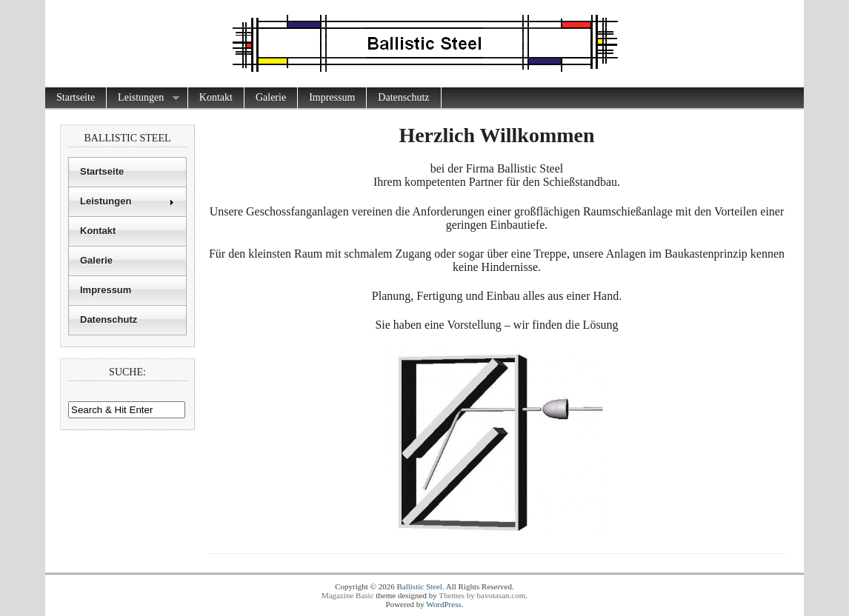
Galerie (271, 97)
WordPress (443, 604)
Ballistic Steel (419, 586)
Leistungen (143, 98)
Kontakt (216, 97)
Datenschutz (403, 97)
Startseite (76, 97)
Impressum (332, 97)
